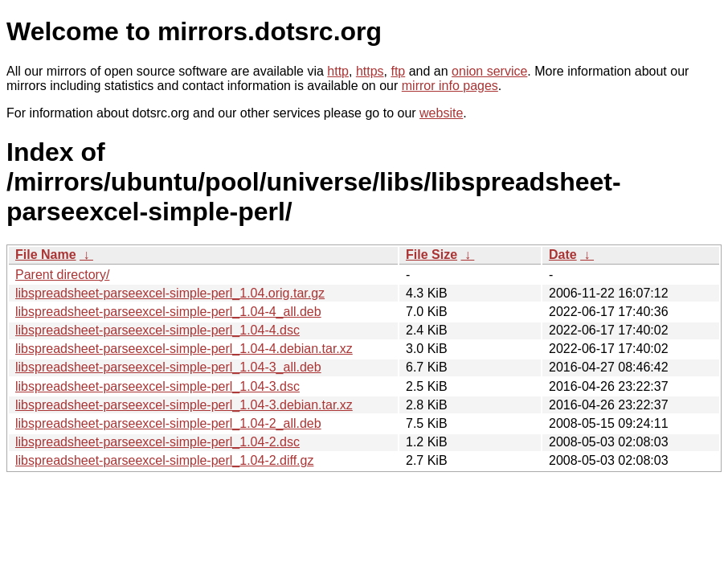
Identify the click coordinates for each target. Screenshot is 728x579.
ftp (398, 71)
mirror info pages (450, 86)
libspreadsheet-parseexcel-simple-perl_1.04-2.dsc (157, 442)
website (441, 113)
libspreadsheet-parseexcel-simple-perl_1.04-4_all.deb (168, 312)
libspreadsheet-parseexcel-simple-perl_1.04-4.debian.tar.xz (184, 349)
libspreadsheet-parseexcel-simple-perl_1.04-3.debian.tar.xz (184, 405)
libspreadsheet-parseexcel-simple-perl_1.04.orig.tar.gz (170, 293)
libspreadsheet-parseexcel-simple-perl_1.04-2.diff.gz (164, 460)
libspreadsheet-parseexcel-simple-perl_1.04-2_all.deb (168, 423)
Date (563, 255)
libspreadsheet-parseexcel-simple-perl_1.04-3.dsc (157, 386)
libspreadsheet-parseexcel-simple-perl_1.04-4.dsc (157, 330)
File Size (431, 255)
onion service (489, 71)
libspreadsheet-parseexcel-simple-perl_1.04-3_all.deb (168, 367)
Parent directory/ (62, 275)
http (338, 71)
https (370, 71)
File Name (46, 255)
